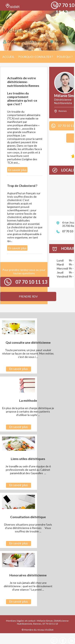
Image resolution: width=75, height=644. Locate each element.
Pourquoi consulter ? (36, 57)
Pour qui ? (65, 57)
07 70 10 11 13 (31, 282)
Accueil (8, 57)
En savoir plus (17, 170)
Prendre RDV (28, 296)
